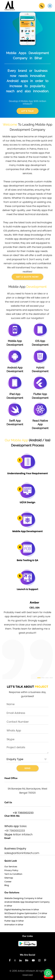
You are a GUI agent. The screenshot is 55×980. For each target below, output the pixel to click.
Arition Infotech (23, 835)
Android (36, 440)
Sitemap (9, 878)
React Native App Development (40, 419)
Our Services (11, 867)
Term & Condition (13, 874)
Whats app (12, 826)
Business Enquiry (15, 849)
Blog (7, 885)
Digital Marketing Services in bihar (22, 910)
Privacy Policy (11, 870)
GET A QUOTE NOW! (27, 277)
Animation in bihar (14, 925)
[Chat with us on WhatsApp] (48, 973)
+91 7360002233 (23, 813)
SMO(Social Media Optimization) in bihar (25, 917)
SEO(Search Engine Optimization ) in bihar (26, 913)
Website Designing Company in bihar (23, 898)
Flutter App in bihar (14, 921)
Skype (8, 835)
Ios (47, 440)
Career (8, 882)
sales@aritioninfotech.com (22, 853)
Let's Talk (28, 111)
